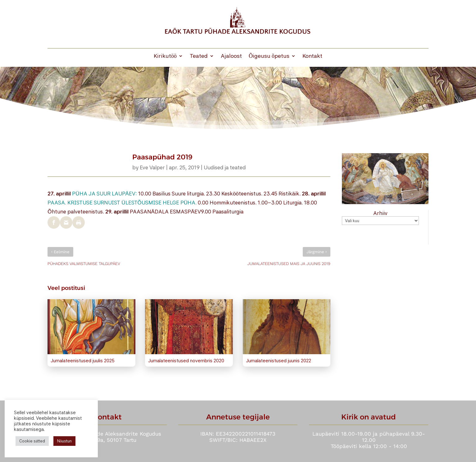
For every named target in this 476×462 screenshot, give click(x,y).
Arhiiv (380, 213)
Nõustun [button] (65, 441)
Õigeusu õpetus (269, 56)
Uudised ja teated (225, 167)
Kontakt (312, 56)
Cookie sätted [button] (32, 441)
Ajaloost (231, 56)
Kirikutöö (165, 56)
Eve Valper (152, 167)
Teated (199, 56)
